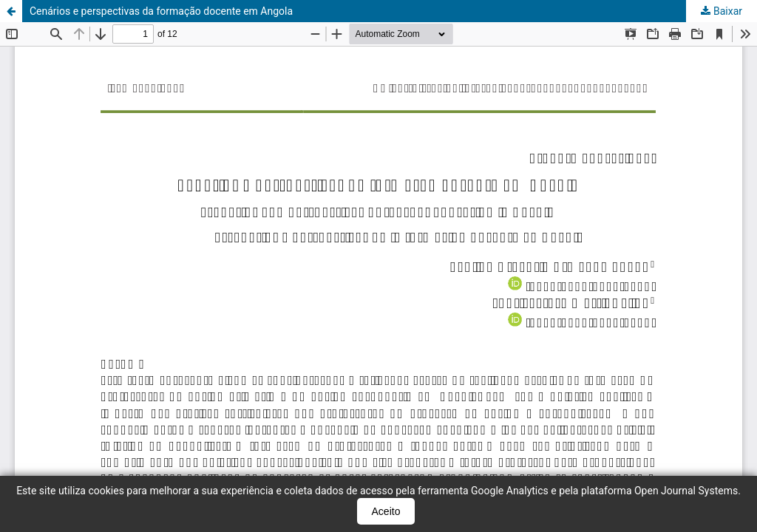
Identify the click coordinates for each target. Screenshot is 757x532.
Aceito (386, 511)
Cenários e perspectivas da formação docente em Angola (161, 11)
